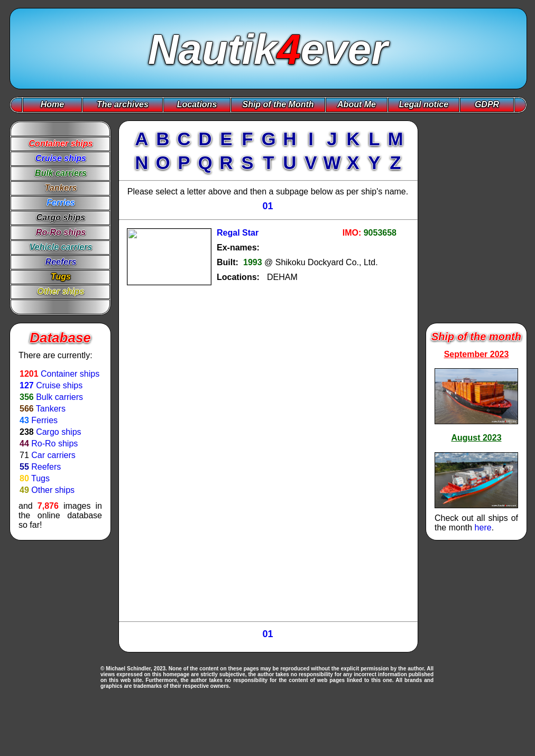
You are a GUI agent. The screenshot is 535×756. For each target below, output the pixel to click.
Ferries (44, 420)
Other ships (53, 490)
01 (267, 206)
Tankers (51, 409)
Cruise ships (59, 385)
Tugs (40, 478)
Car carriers (53, 455)
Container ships (70, 374)
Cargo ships (58, 432)
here (483, 528)
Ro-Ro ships (54, 444)
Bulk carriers (59, 397)
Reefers (46, 467)
